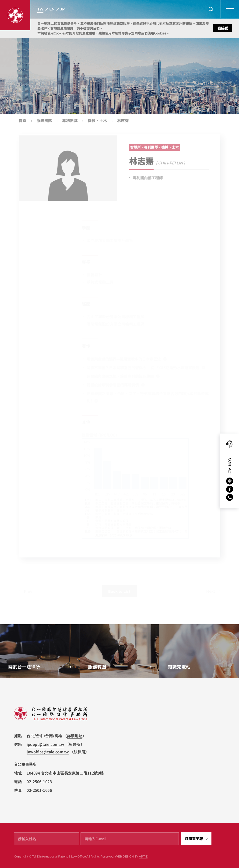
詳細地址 (75, 736)
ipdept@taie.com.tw (45, 744)
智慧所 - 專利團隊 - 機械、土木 (155, 149)
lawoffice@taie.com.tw (48, 752)
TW (40, 9)
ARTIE (143, 856)
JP (62, 9)
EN (52, 9)
